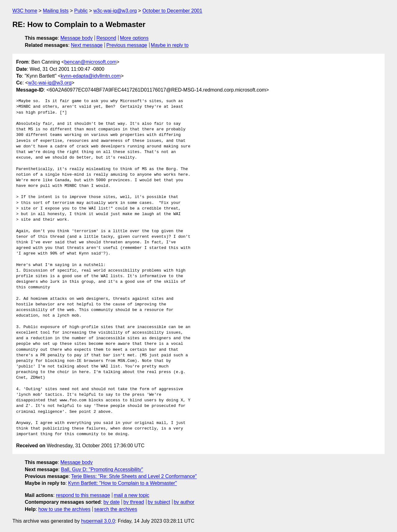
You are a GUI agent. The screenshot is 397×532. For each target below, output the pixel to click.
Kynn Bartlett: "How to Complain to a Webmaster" (123, 483)
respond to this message (83, 495)
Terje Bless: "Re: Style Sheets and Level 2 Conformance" (134, 476)
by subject (159, 502)
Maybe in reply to (170, 45)
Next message (87, 45)
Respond (106, 38)
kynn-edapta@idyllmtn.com (91, 76)
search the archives (116, 509)
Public (81, 11)
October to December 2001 (172, 11)
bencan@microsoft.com (90, 62)
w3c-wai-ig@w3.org (115, 11)
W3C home (25, 11)
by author (184, 502)
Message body (77, 38)
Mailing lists (56, 11)
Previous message (127, 45)
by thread (134, 502)
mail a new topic (132, 495)
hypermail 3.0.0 (98, 521)
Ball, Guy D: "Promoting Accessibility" (102, 469)
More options (134, 38)
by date (111, 502)
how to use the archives (65, 509)
